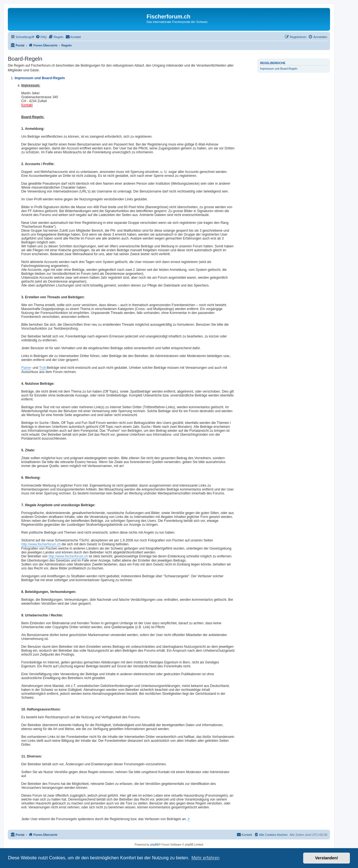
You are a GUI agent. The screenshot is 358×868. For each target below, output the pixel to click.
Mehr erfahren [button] (205, 858)
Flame (26, 368)
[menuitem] (41, 37)
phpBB (154, 845)
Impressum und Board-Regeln (279, 69)
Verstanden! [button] (327, 858)
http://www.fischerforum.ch (41, 544)
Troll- (43, 368)
